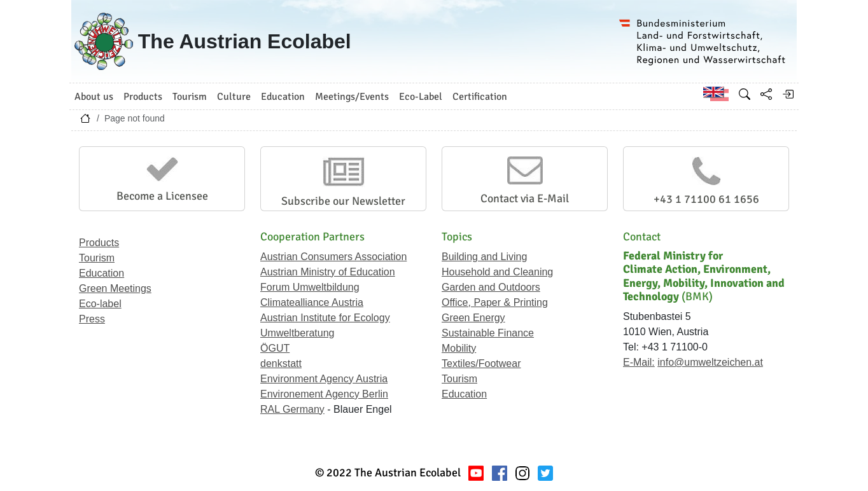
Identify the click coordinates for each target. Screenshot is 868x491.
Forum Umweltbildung (310, 287)
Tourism (97, 258)
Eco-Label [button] (421, 97)
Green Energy (473, 318)
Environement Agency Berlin (324, 394)
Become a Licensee (162, 196)
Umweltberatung (297, 333)
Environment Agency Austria (324, 379)
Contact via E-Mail (525, 198)
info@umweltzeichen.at (710, 362)
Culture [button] (234, 97)
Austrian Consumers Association (333, 257)
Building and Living (484, 257)
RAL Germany (292, 409)
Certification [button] (480, 97)
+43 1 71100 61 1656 (706, 199)
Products (99, 243)
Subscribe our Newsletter (343, 201)
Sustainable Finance (488, 333)
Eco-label (100, 304)
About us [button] (94, 97)
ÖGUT (275, 348)
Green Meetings (115, 288)
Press (92, 319)
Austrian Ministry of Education (328, 272)
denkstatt (281, 363)
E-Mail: (639, 362)
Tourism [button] (190, 97)
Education (101, 273)
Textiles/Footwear (481, 363)
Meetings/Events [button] (352, 97)
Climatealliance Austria (312, 302)
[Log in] (788, 94)
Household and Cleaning (497, 272)
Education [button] (283, 97)
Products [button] (143, 97)
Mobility (459, 348)
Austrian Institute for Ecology (325, 318)
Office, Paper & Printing (495, 302)
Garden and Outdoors (491, 287)
